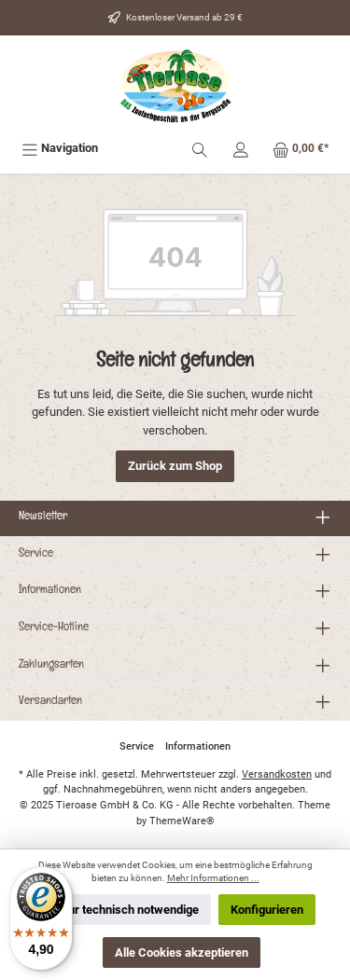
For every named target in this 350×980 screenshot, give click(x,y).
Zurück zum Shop (175, 466)
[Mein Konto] (241, 148)
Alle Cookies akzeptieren (182, 952)
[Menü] (60, 148)
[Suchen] (200, 148)
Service (36, 555)
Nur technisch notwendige (129, 910)
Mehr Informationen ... (213, 878)
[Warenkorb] (301, 148)
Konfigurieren (267, 910)
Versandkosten (277, 774)
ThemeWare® (182, 821)
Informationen (50, 591)
